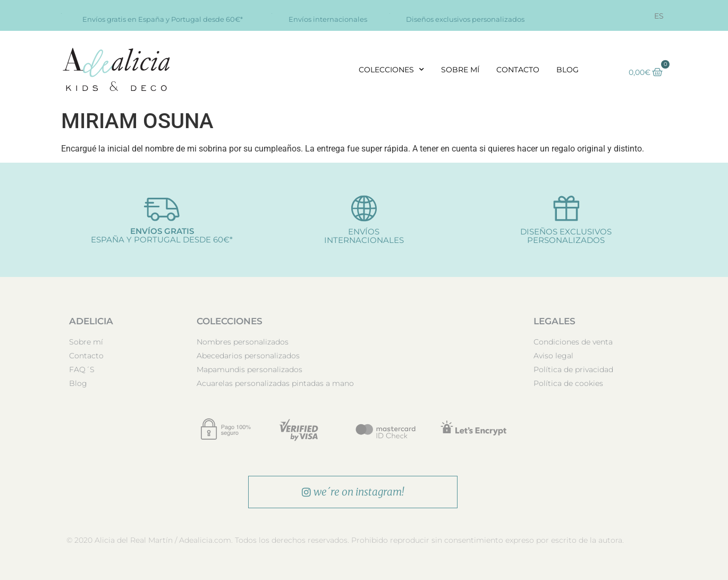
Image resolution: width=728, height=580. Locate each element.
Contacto (518, 70)
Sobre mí (460, 70)
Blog (568, 70)
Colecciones (391, 70)
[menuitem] (659, 16)
